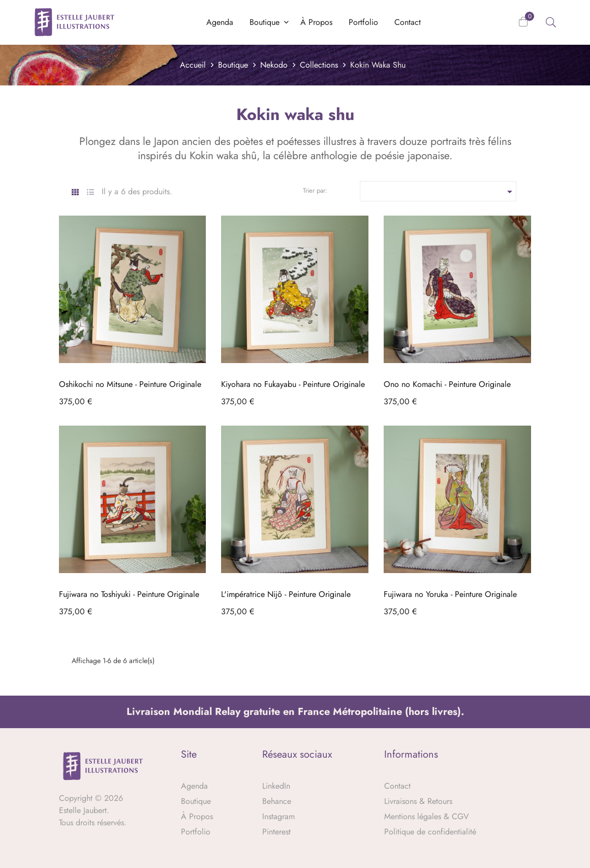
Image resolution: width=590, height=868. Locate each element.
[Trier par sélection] (438, 191)
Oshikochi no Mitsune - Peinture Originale (130, 384)
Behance (277, 801)
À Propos (197, 816)
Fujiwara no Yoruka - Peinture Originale (450, 594)
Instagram (278, 816)
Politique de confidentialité (430, 832)
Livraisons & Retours (418, 801)
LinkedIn (276, 786)
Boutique (196, 801)
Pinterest (276, 832)
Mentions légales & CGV (427, 816)
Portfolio (196, 832)
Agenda (194, 786)
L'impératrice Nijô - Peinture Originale (286, 594)
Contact (397, 786)
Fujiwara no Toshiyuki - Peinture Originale (129, 594)
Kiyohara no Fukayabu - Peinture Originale (293, 384)
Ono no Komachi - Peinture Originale (447, 384)
